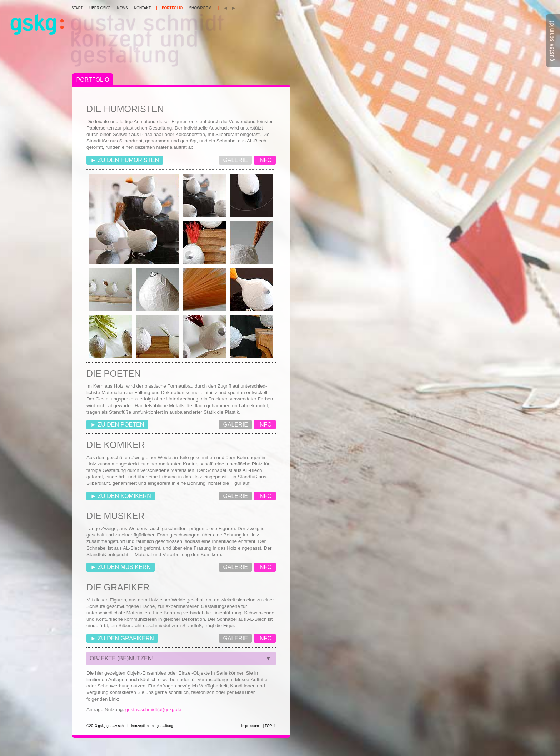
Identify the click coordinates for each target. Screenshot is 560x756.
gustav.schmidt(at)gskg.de (153, 709)
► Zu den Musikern (121, 567)
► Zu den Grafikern (122, 638)
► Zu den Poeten (117, 425)
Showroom (200, 8)
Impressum (250, 726)
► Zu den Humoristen (125, 160)
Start (77, 8)
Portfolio (172, 8)
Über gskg (100, 8)
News (122, 8)
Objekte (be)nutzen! (181, 660)
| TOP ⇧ (269, 726)
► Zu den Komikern (121, 496)
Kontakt (142, 8)
